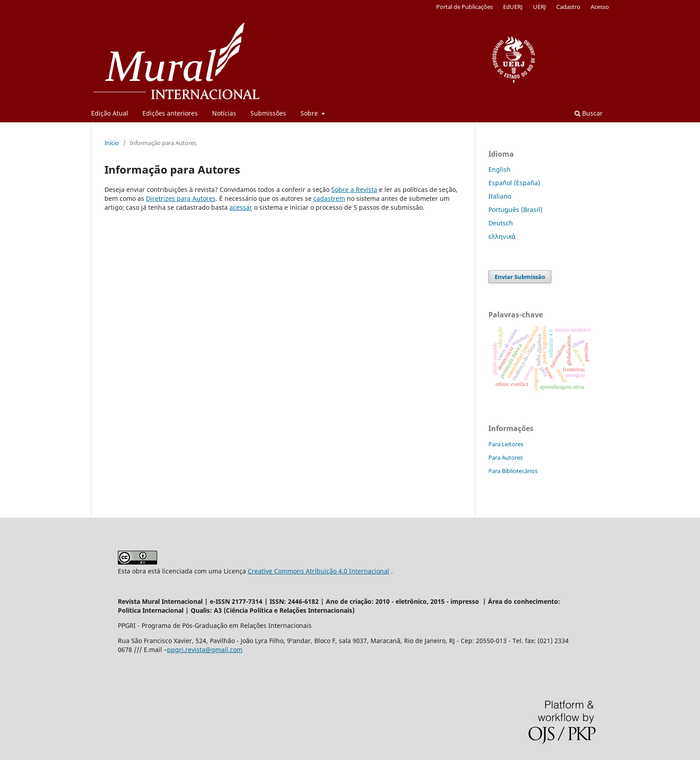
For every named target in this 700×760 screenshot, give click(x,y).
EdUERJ (513, 7)
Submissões (268, 113)
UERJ (540, 7)
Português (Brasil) (515, 210)
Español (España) (514, 183)
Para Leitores (506, 444)
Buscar (589, 113)
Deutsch (501, 223)
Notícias (224, 113)
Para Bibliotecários (513, 471)
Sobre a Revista (354, 189)
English (500, 169)
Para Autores (506, 457)
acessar (241, 207)
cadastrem (329, 198)
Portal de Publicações (465, 7)
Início (112, 143)
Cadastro (568, 7)
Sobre (310, 113)
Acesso (600, 7)
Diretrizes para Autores (181, 198)
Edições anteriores (170, 113)
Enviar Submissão (520, 277)
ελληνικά (502, 236)
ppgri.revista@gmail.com (205, 650)
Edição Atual (110, 113)
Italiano (500, 196)
